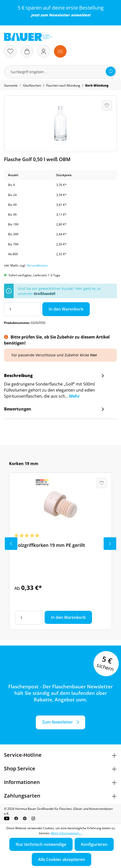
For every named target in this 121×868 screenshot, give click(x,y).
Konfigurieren (94, 844)
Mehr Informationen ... (67, 833)
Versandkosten (37, 265)
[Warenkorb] (27, 51)
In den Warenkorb (66, 309)
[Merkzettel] (10, 51)
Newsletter (59, 15)
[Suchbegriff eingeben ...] (60, 72)
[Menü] (60, 51)
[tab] (55, 387)
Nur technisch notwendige (41, 844)
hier (94, 355)
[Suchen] (111, 71)
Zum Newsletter (57, 722)
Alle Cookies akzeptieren (62, 859)
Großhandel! (45, 294)
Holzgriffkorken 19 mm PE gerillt (50, 545)
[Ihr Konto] (44, 51)
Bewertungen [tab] (55, 409)
